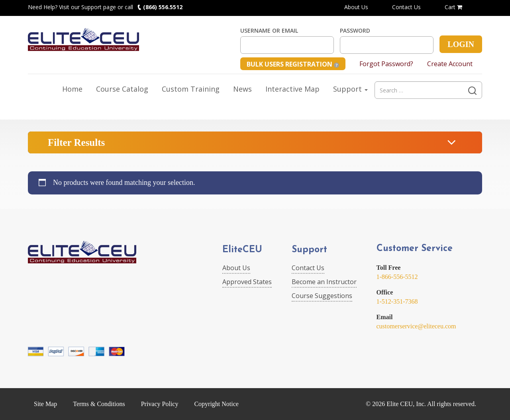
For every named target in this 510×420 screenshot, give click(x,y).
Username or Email (269, 31)
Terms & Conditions (99, 404)
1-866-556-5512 (397, 277)
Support (350, 89)
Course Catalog (122, 89)
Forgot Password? (386, 64)
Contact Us (406, 7)
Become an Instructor (324, 282)
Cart (453, 7)
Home (72, 89)
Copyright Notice (216, 404)
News (242, 89)
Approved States (247, 282)
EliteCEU (242, 250)
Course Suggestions (322, 296)
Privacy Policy (160, 404)
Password (355, 31)
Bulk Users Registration (293, 64)
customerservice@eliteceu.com (416, 326)
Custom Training (191, 89)
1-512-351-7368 (397, 301)
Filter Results (76, 142)
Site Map (45, 404)
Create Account (450, 64)
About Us (356, 7)
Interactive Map (292, 89)
